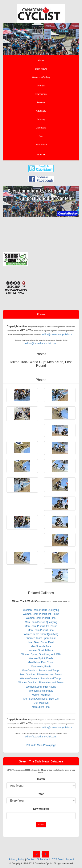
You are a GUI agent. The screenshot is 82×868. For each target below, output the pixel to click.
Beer (41, 136)
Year (41, 794)
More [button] (41, 155)
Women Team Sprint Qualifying (41, 634)
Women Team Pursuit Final (41, 618)
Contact (31, 859)
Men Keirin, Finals (41, 667)
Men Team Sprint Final (41, 642)
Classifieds (41, 94)
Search (41, 825)
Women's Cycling (41, 77)
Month (41, 779)
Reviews (41, 102)
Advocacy (41, 111)
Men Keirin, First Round (41, 662)
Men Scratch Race (41, 646)
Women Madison (41, 695)
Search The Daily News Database (41, 761)
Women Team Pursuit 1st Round (41, 614)
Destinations (41, 144)
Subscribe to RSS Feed (50, 859)
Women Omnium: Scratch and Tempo (41, 679)
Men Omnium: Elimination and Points (41, 675)
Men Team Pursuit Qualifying (41, 622)
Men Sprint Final (41, 707)
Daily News (41, 69)
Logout (70, 859)
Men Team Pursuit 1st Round (41, 626)
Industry (41, 119)
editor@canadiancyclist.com (58, 334)
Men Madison (41, 703)
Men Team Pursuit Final (41, 630)
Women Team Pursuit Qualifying (41, 610)
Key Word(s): (41, 809)
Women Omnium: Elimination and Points (41, 683)
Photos (41, 86)
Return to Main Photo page (41, 745)
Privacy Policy (17, 859)
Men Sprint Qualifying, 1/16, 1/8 (41, 699)
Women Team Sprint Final (41, 638)
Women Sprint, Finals (41, 658)
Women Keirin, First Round (41, 687)
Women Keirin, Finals (41, 691)
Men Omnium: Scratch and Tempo (41, 671)
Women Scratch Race (41, 650)
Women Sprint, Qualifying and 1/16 (41, 654)
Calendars (41, 128)
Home (41, 60)
